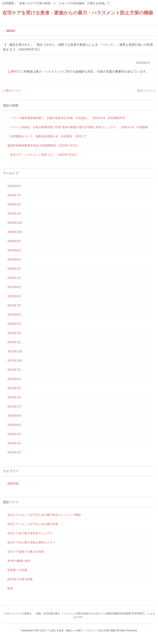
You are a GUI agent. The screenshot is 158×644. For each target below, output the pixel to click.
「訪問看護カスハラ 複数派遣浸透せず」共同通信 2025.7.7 (47, 136)
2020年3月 (14, 434)
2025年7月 (14, 195)
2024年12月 (15, 223)
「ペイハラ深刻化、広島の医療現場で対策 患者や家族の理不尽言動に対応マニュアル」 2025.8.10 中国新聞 (78, 127)
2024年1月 (14, 278)
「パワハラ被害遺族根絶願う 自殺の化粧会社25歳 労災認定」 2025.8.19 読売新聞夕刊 (66, 118)
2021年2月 (14, 407)
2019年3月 (14, 452)
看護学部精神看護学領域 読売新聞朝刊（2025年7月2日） (43, 146)
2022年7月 (14, 370)
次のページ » (146, 91)
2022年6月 (14, 379)
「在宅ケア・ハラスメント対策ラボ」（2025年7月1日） (43, 155)
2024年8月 (14, 250)
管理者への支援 (17, 570)
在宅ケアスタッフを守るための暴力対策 (33, 524)
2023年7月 (14, 306)
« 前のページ (12, 91)
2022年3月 (14, 388)
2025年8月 (14, 186)
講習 (10, 588)
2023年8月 (14, 296)
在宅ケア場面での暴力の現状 (26, 552)
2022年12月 (15, 351)
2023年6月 (14, 315)
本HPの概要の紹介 (19, 561)
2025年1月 (14, 214)
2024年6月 (14, 260)
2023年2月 (14, 333)
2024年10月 (15, 232)
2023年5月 (14, 324)
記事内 (13, 71)
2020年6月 (14, 425)
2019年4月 (14, 443)
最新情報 (13, 484)
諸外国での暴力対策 (20, 579)
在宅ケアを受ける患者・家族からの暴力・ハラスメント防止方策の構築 (78, 13)
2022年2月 (14, 397)
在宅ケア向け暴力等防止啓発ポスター (31, 542)
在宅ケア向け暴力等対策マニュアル (30, 533)
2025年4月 (14, 204)
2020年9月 (14, 416)
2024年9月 (14, 241)
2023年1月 (14, 342)
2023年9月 (14, 287)
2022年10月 (15, 361)
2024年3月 (14, 269)
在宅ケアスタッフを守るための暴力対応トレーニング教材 (44, 515)
